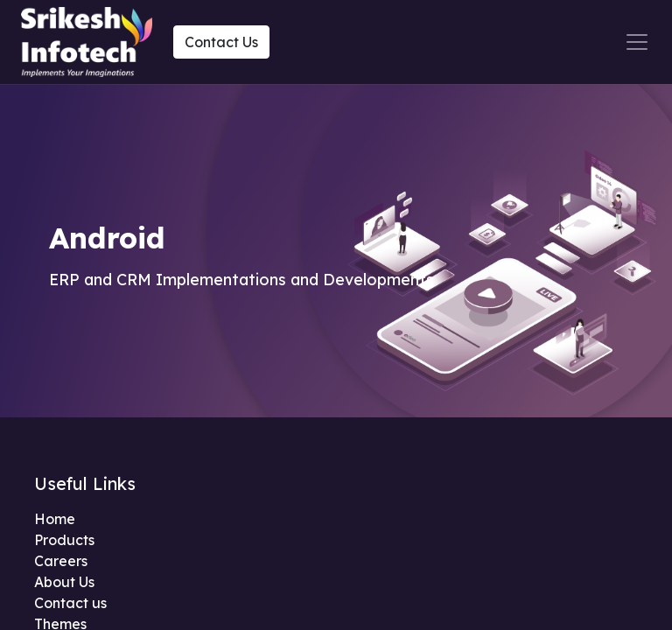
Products (64, 540)
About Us (64, 582)
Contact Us (221, 42)
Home (55, 519)
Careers (61, 561)
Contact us (70, 603)
